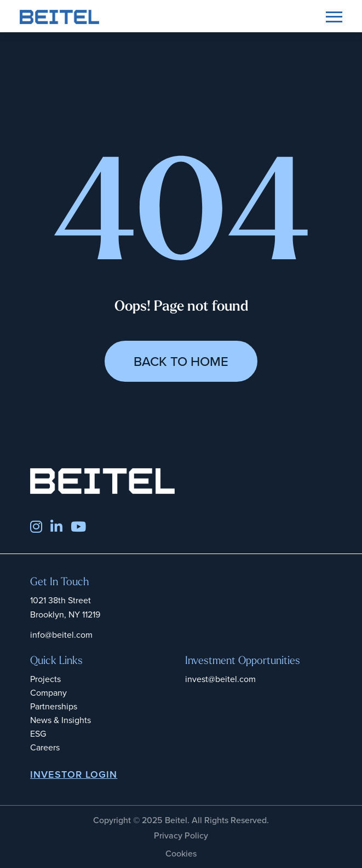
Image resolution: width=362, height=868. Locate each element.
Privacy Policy (181, 835)
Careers (45, 747)
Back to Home (181, 362)
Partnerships (54, 706)
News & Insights (61, 720)
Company (48, 693)
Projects (45, 679)
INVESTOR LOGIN (74, 775)
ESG (38, 734)
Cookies (181, 854)
